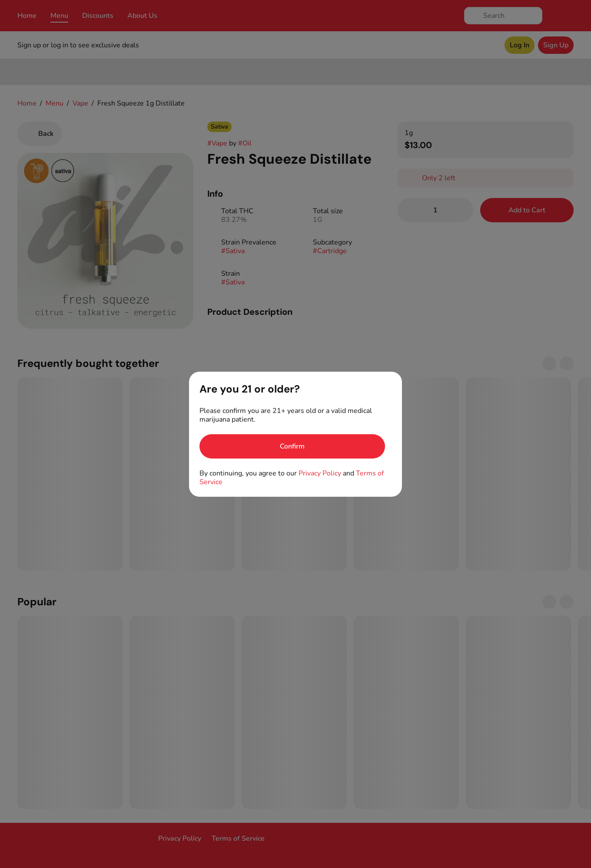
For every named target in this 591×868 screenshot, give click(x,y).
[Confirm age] (292, 446)
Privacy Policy (320, 473)
